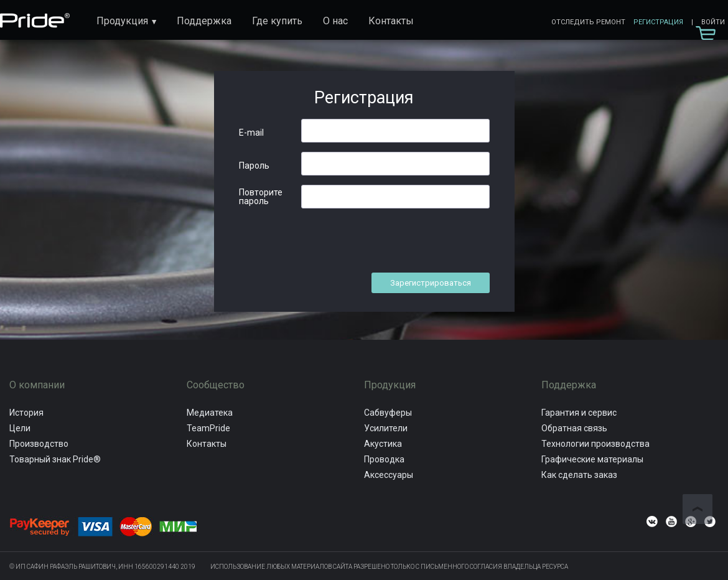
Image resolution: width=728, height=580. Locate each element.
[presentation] (396, 242)
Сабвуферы (388, 413)
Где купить (277, 21)
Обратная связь (574, 428)
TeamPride (208, 428)
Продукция (122, 21)
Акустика (383, 444)
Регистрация (658, 22)
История (26, 413)
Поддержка (204, 21)
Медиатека (210, 413)
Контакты (391, 21)
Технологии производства (595, 444)
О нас (335, 21)
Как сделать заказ (579, 475)
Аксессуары (389, 475)
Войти (713, 22)
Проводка (384, 459)
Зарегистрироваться (431, 283)
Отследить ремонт (588, 22)
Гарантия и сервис (579, 413)
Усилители (386, 428)
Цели (20, 428)
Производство (39, 444)
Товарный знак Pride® (55, 459)
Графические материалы (592, 459)
